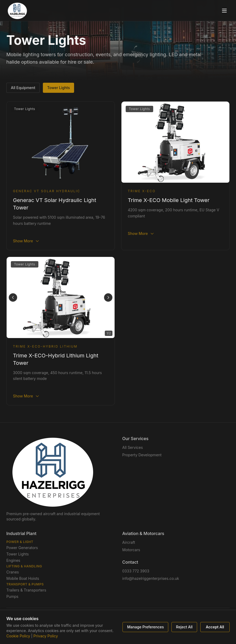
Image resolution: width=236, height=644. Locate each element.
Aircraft (129, 542)
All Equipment (23, 88)
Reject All (184, 627)
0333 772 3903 (136, 571)
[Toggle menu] (224, 11)
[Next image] (108, 297)
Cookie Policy (18, 636)
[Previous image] (13, 297)
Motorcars (131, 550)
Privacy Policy (46, 636)
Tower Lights (18, 554)
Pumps (12, 596)
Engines (13, 560)
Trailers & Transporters (26, 590)
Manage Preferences (145, 627)
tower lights (58, 88)
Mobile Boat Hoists (23, 578)
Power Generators (22, 548)
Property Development (142, 455)
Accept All (215, 627)
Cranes (13, 572)
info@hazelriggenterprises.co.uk (151, 578)
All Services (133, 447)
